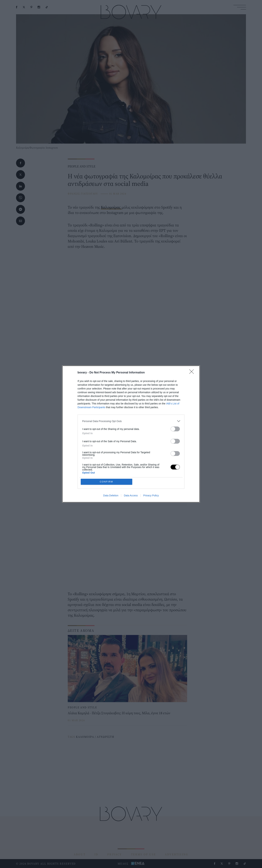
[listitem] (131, 421)
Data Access (131, 495)
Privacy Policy (151, 495)
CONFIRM (106, 482)
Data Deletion (111, 495)
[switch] (175, 429)
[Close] (193, 373)
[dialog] (131, 434)
